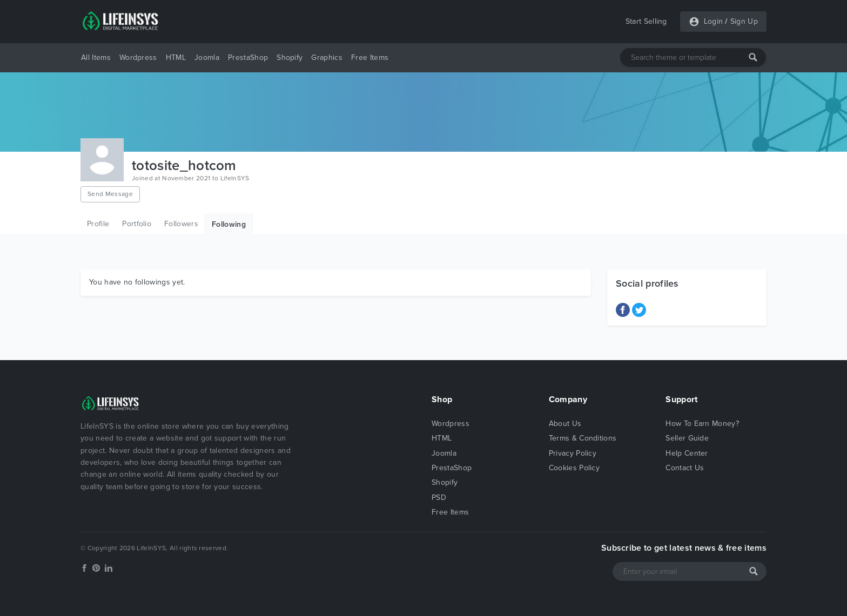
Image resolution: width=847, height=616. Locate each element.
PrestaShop (248, 57)
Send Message (110, 194)
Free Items (370, 57)
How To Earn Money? (702, 424)
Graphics (327, 57)
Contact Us (685, 468)
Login (714, 21)
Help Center (687, 453)
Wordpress (138, 57)
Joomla (207, 57)
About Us (565, 424)
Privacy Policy (573, 453)
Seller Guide (687, 438)
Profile (98, 224)
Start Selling (646, 21)
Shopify (290, 57)
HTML (176, 57)
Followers (181, 224)
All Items (96, 57)
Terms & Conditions (583, 438)
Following (229, 224)
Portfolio (137, 224)
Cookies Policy (574, 468)
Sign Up (744, 21)
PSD (439, 497)
